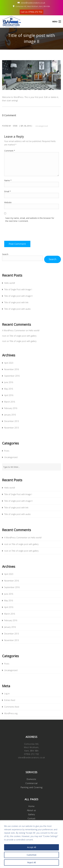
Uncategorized (42, 126)
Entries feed (10, 700)
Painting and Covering (32, 787)
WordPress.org (11, 713)
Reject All (31, 862)
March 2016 (10, 402)
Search (5, 254)
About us (31, 810)
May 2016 (9, 389)
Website (8, 202)
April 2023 (9, 363)
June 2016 (9, 382)
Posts (7, 451)
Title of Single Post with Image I (18, 289)
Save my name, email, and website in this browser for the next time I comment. (30, 220)
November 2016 (12, 369)
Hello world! (10, 283)
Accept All (32, 847)
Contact (32, 818)
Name (8, 180)
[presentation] (26, 232)
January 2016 (10, 415)
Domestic (31, 779)
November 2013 (12, 428)
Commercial (31, 783)
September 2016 (12, 376)
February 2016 (11, 408)
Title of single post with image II (18, 296)
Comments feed (12, 707)
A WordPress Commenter (14, 330)
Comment (10, 151)
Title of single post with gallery (23, 336)
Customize (32, 855)
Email (8, 191)
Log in (7, 694)
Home (31, 806)
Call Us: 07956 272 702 (32, 12)
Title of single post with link (16, 302)
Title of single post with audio (17, 309)
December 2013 (12, 421)
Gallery (32, 814)
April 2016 (9, 395)
